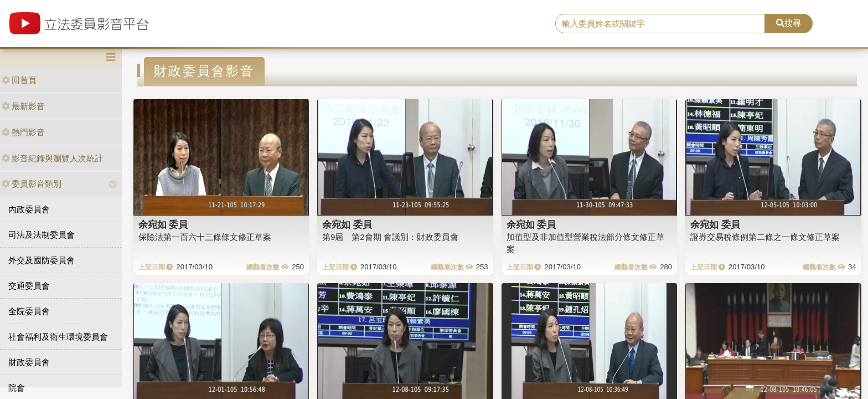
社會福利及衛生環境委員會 (58, 337)
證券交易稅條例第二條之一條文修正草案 (765, 237)
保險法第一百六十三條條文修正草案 (205, 237)
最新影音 (23, 106)
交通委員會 (29, 286)
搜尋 (789, 23)
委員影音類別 (32, 184)
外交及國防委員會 (42, 260)
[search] (660, 24)
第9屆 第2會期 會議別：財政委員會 (390, 237)
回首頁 (19, 80)
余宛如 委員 (163, 224)
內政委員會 (29, 209)
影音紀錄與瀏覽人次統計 (52, 158)
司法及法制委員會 (42, 235)
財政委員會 (29, 362)
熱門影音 (23, 132)
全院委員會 (29, 311)
